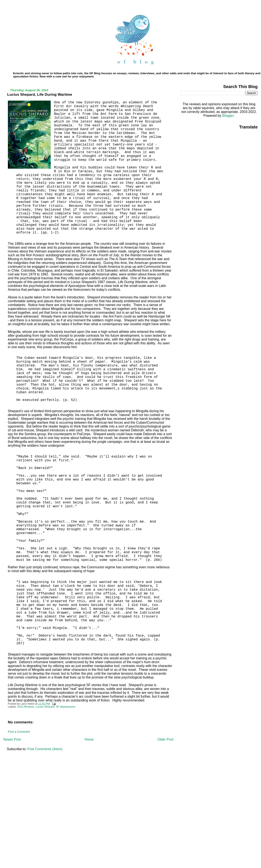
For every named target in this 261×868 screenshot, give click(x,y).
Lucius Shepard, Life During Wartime (40, 94)
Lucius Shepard (45, 707)
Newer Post (12, 739)
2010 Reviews (26, 707)
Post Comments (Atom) (45, 749)
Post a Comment (19, 732)
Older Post (166, 739)
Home (89, 739)
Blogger (228, 116)
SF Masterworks (66, 707)
